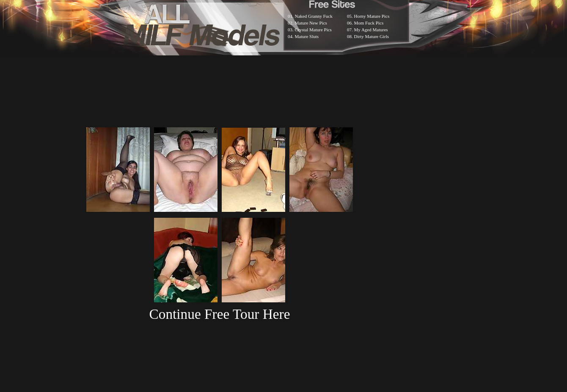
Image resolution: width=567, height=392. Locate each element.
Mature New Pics (311, 23)
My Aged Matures (371, 30)
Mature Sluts (307, 36)
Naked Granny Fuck (314, 16)
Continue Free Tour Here (219, 314)
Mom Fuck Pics (369, 23)
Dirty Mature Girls (372, 36)
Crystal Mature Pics (313, 30)
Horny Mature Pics (372, 16)
